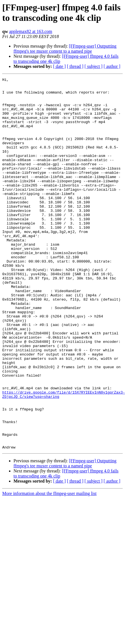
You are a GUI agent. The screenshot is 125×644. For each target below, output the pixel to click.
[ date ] (59, 66)
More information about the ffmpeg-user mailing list (49, 568)
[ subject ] (94, 66)
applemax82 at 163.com (30, 31)
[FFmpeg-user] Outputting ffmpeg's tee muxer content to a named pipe (65, 49)
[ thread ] (75, 66)
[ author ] (112, 66)
